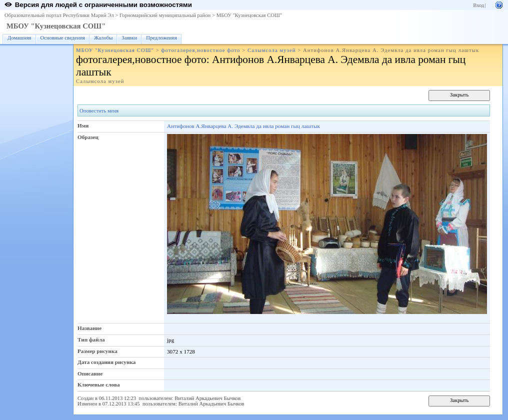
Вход (478, 5)
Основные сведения (63, 38)
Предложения (161, 38)
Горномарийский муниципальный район (165, 15)
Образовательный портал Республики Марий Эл (59, 15)
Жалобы (103, 38)
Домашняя (19, 38)
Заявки (129, 38)
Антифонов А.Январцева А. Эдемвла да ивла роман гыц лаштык (243, 126)
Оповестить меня (99, 111)
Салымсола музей (272, 50)
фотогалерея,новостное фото (200, 50)
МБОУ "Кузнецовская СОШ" (249, 15)
